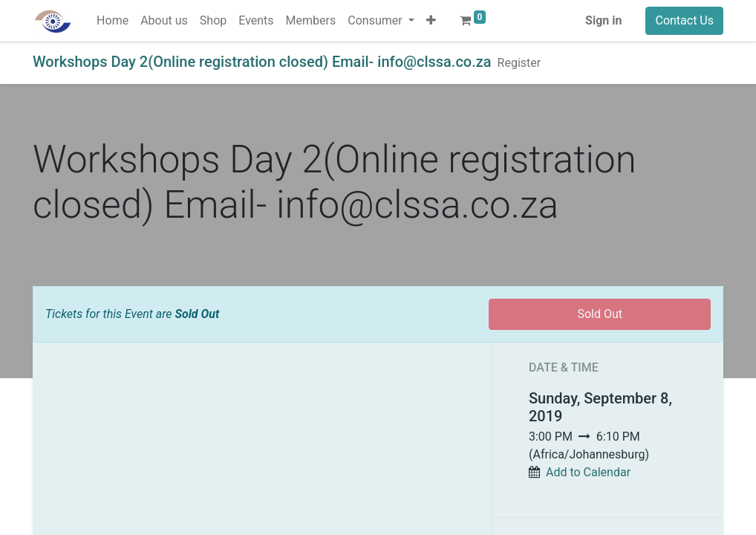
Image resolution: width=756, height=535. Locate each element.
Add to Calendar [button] (588, 472)
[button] (431, 21)
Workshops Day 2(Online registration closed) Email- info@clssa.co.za (262, 62)
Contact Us (684, 20)
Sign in (603, 20)
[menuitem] (113, 21)
